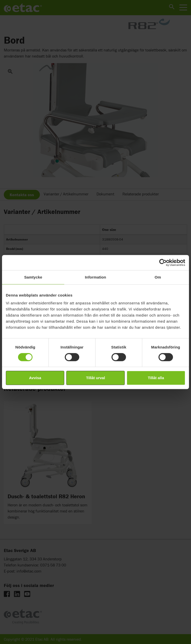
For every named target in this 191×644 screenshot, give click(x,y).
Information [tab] (95, 277)
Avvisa (35, 378)
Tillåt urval (96, 378)
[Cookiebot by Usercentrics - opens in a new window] (163, 263)
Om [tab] (158, 277)
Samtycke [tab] (33, 277)
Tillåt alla (156, 378)
